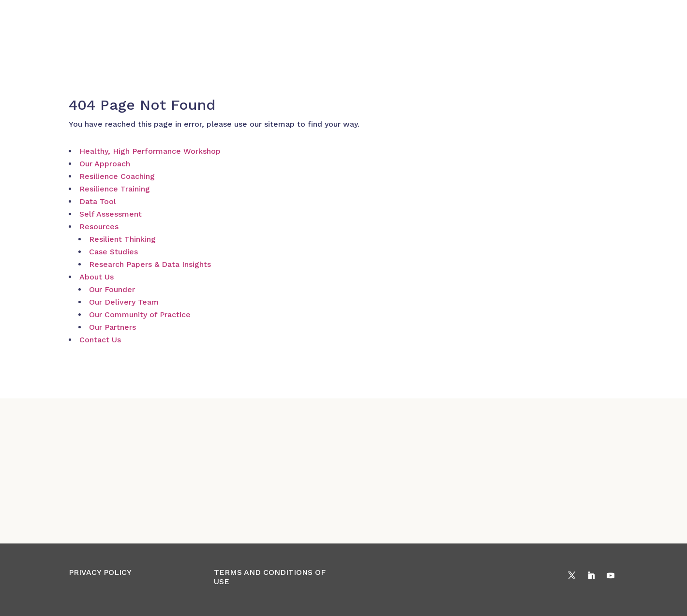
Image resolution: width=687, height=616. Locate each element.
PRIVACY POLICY (100, 572)
